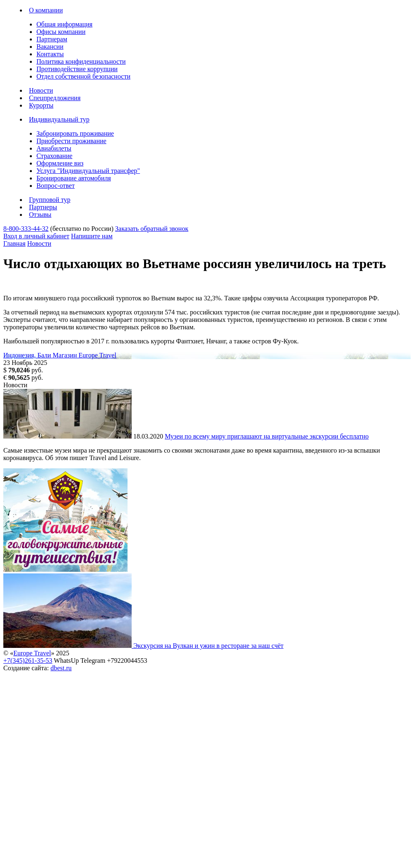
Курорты (41, 105)
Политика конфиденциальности (81, 61)
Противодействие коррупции (77, 69)
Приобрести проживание (71, 141)
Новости (41, 90)
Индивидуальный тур (59, 119)
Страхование (54, 156)
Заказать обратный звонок (152, 229)
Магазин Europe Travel (84, 355)
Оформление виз (60, 163)
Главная (14, 243)
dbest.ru (61, 668)
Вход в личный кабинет (36, 236)
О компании (46, 10)
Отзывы (40, 215)
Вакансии (50, 47)
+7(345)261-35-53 (28, 661)
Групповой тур (50, 200)
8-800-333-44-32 (26, 229)
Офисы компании (61, 32)
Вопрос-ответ (55, 186)
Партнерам (52, 39)
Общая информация (64, 24)
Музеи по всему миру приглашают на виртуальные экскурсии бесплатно (267, 436)
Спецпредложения (55, 98)
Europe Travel (32, 653)
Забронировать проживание (75, 133)
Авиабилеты (54, 148)
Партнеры (43, 207)
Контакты (50, 54)
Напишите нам (92, 236)
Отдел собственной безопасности (83, 76)
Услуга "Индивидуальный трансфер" (88, 171)
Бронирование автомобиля (74, 178)
